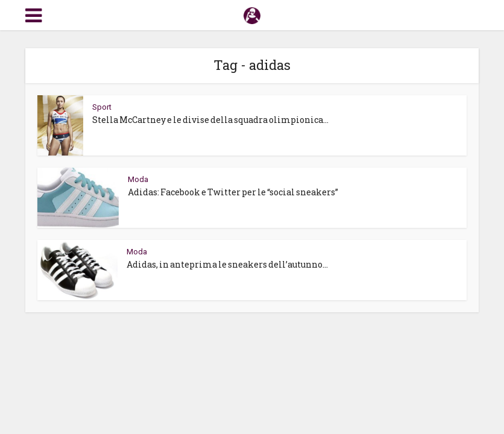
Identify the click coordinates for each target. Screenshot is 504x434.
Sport (102, 107)
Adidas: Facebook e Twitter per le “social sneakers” (233, 192)
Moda (138, 179)
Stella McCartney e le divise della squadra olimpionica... (210, 120)
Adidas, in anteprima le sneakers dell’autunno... (227, 264)
